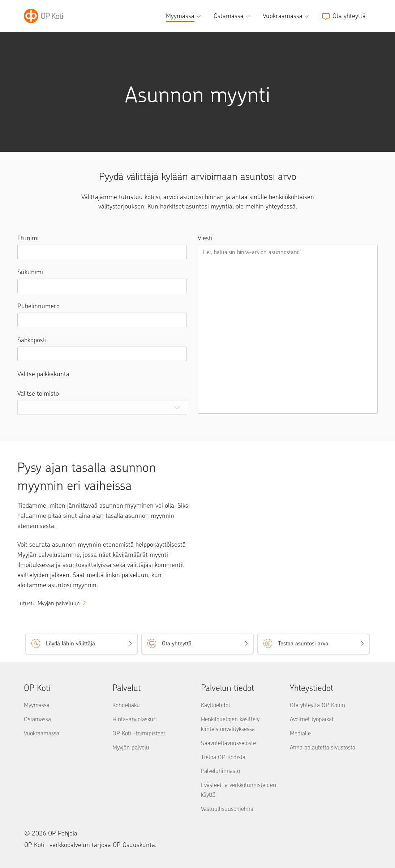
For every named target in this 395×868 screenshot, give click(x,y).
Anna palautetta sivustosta (323, 747)
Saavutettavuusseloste (228, 743)
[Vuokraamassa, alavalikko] (287, 16)
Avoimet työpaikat (312, 719)
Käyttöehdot (216, 705)
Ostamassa (37, 719)
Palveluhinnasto (220, 771)
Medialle (300, 733)
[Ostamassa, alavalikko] (233, 16)
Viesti (205, 238)
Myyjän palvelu (131, 747)
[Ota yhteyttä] (344, 16)
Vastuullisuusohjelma (227, 809)
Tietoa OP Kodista (223, 757)
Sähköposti (32, 340)
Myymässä (37, 705)
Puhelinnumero (38, 306)
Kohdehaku (126, 705)
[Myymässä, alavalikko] (184, 16)
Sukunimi (30, 272)
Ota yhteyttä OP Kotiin (317, 705)
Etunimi (28, 238)
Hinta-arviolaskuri (135, 719)
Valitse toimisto (38, 394)
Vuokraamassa (42, 733)
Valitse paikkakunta (43, 374)
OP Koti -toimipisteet (139, 733)
